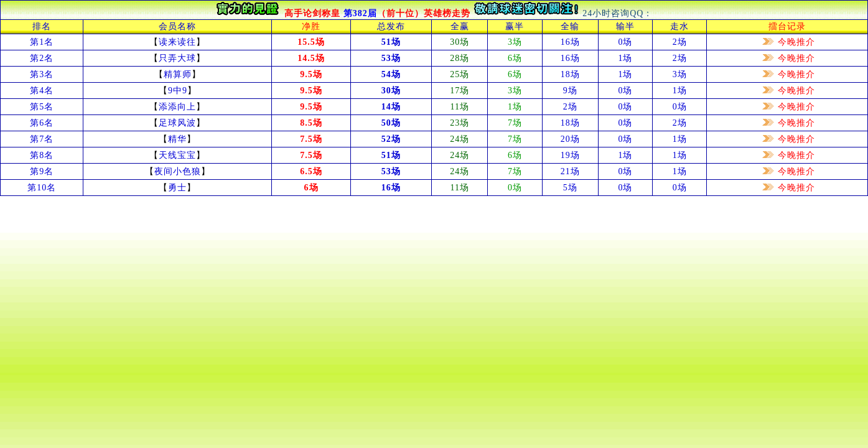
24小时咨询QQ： (618, 13)
